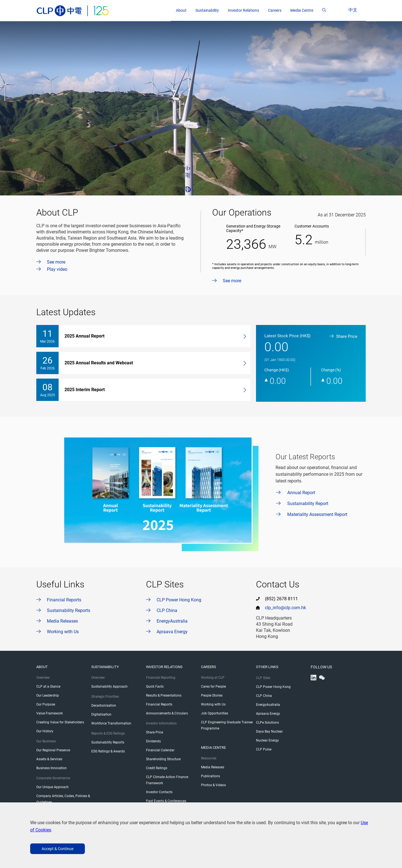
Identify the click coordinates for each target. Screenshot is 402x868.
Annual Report (301, 493)
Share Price (343, 336)
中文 (358, 10)
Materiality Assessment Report (317, 514)
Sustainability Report (308, 504)
